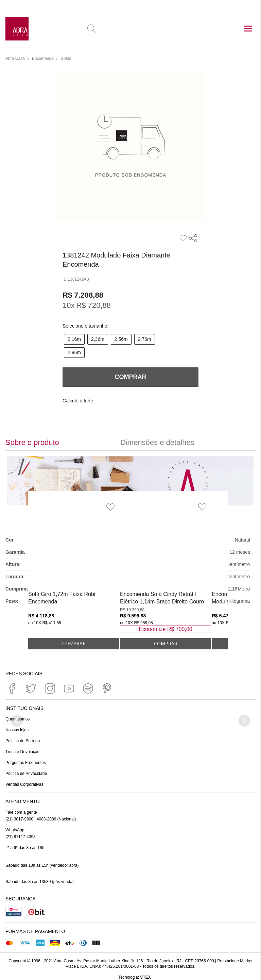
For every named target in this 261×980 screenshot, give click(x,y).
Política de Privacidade (26, 774)
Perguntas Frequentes (26, 763)
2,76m (145, 339)
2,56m (121, 339)
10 (68, 305)
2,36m (98, 339)
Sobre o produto (32, 442)
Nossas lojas (17, 730)
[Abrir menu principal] (248, 29)
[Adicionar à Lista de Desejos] (110, 507)
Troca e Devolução (22, 752)
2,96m (74, 352)
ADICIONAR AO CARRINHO (74, 644)
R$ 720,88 (93, 305)
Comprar (131, 377)
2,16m (74, 339)
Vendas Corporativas (24, 784)
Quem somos (18, 719)
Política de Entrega (23, 741)
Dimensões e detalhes (157, 442)
